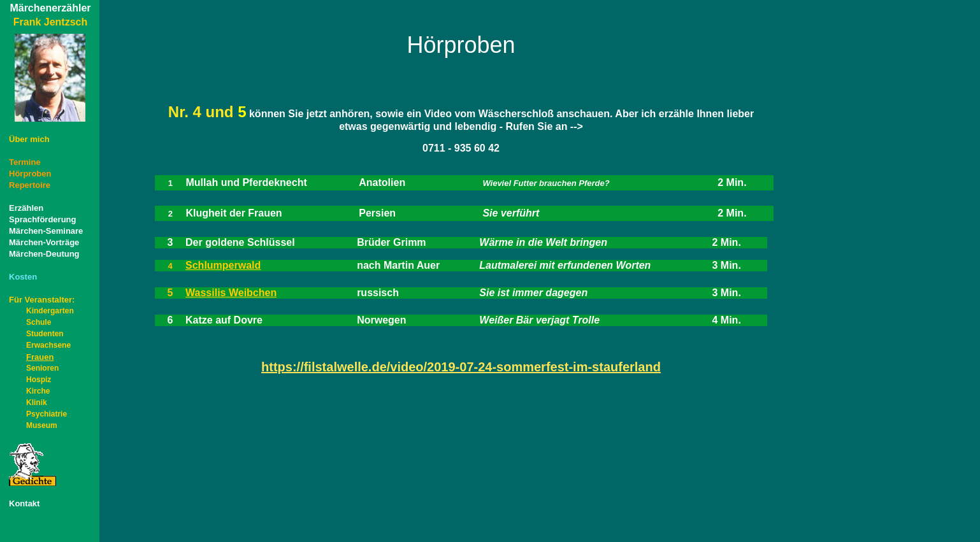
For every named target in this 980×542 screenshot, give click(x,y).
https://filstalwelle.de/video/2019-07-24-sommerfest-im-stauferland (461, 367)
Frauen (31, 357)
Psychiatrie (47, 414)
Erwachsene (48, 345)
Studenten (45, 334)
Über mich (29, 139)
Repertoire (30, 185)
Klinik (37, 403)
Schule (39, 322)
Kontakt (24, 503)
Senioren (42, 368)
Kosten (23, 277)
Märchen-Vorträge (44, 242)
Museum (42, 425)
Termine (25, 162)
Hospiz (39, 380)
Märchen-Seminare (46, 231)
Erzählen (26, 208)
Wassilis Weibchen (231, 293)
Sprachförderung (42, 219)
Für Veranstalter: (42, 300)
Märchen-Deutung (44, 254)
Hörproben (30, 174)
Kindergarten (50, 311)
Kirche (38, 391)
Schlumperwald (223, 265)
